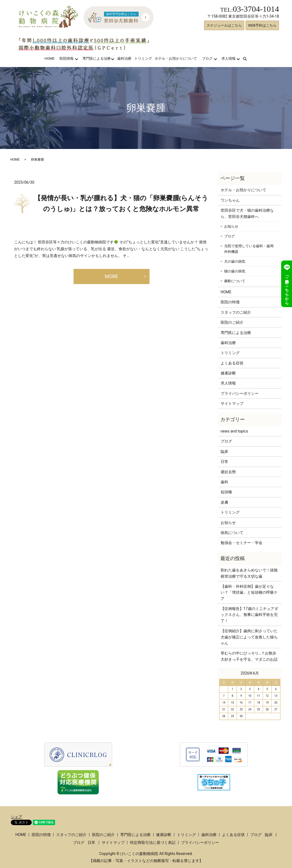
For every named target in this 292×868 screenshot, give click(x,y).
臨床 (224, 452)
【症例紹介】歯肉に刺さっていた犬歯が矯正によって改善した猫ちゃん (249, 637)
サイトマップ (232, 403)
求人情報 (228, 58)
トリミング (143, 58)
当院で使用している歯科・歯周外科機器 (249, 249)
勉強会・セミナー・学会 (242, 543)
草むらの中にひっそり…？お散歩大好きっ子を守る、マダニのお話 (249, 656)
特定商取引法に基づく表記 (153, 842)
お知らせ (231, 226)
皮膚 (224, 502)
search (248, 58)
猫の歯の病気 (235, 271)
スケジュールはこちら (224, 25)
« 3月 (226, 673)
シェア (17, 817)
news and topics (234, 431)
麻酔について (235, 281)
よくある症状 (232, 363)
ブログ (207, 58)
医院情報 (66, 58)
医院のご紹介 (232, 322)
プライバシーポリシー (240, 393)
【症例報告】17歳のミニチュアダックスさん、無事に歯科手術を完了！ (249, 615)
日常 (224, 462)
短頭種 (226, 492)
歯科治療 (124, 58)
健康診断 (228, 373)
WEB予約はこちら (262, 25)
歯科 (224, 482)
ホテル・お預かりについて (176, 58)
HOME (50, 58)
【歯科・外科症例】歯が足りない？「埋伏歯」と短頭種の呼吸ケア (249, 592)
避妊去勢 (228, 472)
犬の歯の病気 (235, 261)
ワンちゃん (230, 200)
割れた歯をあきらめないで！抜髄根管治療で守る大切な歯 (249, 573)
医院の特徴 (230, 302)
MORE (111, 276)
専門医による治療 (97, 58)
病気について (232, 533)
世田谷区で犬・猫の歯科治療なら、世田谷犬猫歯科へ (247, 213)
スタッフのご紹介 (236, 312)
